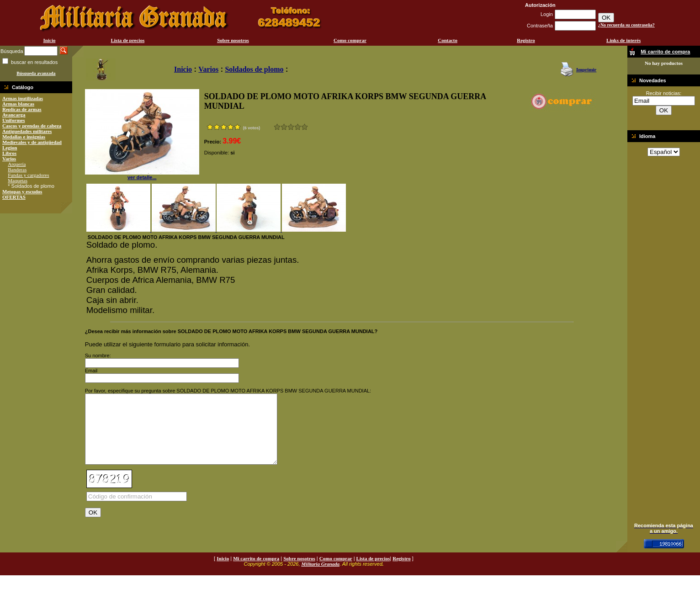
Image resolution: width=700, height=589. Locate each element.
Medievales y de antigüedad (32, 142)
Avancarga (14, 115)
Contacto (448, 40)
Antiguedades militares (27, 131)
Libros (9, 153)
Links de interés (623, 40)
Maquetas (18, 180)
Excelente (305, 127)
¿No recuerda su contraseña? (626, 25)
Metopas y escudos (22, 191)
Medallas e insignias (24, 137)
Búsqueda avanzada (36, 73)
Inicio (50, 40)
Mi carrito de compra (256, 572)
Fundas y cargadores (28, 175)
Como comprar (350, 40)
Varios (9, 159)
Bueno (291, 127)
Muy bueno (298, 127)
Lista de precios (127, 40)
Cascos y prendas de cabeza (32, 126)
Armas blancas (18, 104)
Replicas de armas (22, 109)
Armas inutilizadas (23, 98)
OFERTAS (14, 197)
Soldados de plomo (254, 69)
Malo (284, 127)
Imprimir (586, 69)
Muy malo (277, 127)
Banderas (17, 170)
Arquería (17, 164)
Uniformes (14, 120)
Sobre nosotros (233, 40)
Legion (10, 148)
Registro (526, 40)
